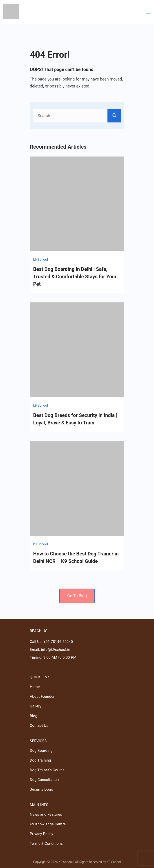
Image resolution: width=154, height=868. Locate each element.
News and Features (46, 814)
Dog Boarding (41, 751)
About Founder (42, 696)
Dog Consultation (44, 780)
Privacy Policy (42, 834)
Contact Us (39, 726)
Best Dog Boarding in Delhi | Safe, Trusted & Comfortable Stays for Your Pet (75, 277)
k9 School (41, 260)
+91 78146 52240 (58, 642)
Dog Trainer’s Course (47, 770)
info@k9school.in (56, 650)
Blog (34, 716)
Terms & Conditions (46, 844)
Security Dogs (41, 789)
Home (35, 687)
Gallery (36, 706)
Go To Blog (77, 596)
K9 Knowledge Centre (48, 824)
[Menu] (148, 12)
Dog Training (40, 760)
